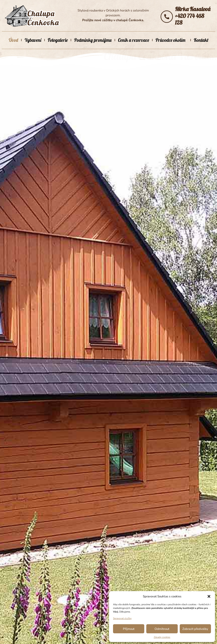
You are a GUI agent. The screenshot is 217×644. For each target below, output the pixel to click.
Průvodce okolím (171, 40)
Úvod (13, 40)
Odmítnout (162, 629)
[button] (209, 596)
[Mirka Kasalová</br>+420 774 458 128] (167, 17)
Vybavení (33, 40)
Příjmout (129, 629)
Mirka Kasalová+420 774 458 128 (193, 16)
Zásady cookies (162, 637)
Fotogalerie (58, 40)
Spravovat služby (122, 618)
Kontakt (201, 40)
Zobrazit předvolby (195, 629)
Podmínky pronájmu (93, 40)
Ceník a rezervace (134, 40)
